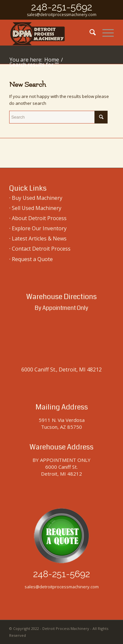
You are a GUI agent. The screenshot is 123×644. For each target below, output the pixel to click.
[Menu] (105, 32)
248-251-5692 (62, 7)
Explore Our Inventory (39, 228)
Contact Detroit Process (41, 249)
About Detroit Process (39, 218)
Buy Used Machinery (37, 198)
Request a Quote (32, 259)
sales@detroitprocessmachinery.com (62, 15)
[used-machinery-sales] (51, 32)
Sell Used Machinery (37, 208)
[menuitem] (89, 32)
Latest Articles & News (39, 238)
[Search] (89, 32)
